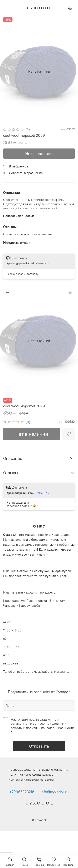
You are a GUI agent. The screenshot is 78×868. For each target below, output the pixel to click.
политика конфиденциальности (33, 774)
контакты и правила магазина (31, 779)
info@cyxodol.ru (55, 792)
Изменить (42, 263)
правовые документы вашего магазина (38, 769)
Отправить (39, 746)
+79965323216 (22, 792)
